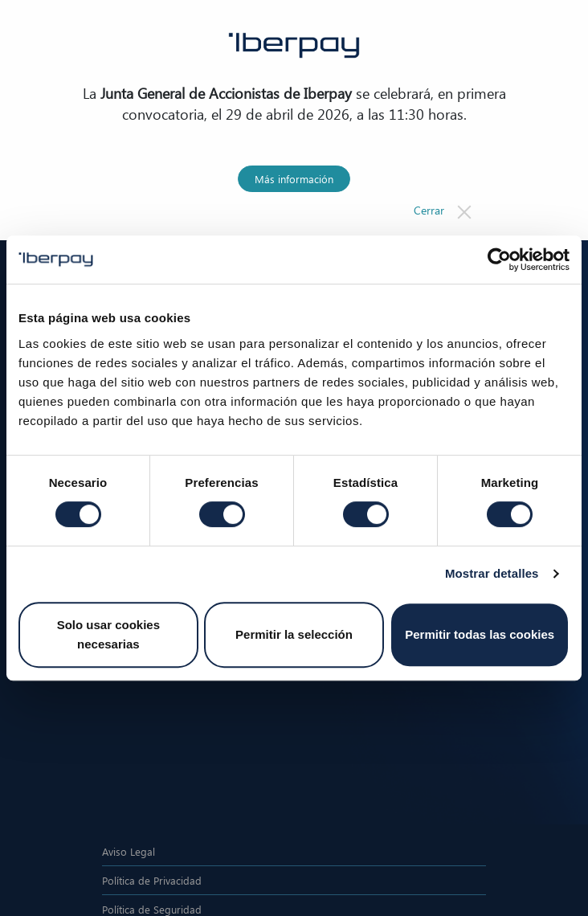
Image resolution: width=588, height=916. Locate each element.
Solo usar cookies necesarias (108, 634)
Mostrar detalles (492, 573)
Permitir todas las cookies (480, 634)
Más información (294, 179)
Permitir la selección (294, 634)
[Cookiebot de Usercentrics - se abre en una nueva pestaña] (499, 260)
